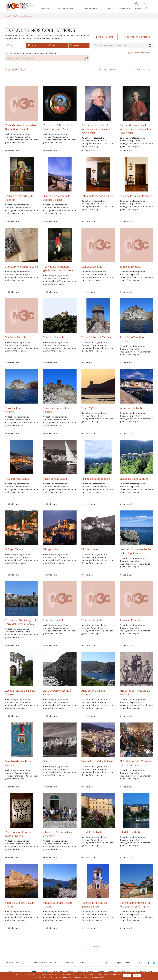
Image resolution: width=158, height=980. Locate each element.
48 (149, 70)
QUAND (75, 45)
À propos (110, 9)
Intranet (83, 963)
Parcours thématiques (67, 9)
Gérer (137, 976)
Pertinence (114, 70)
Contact (138, 9)
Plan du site (68, 963)
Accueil (8, 16)
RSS (95, 963)
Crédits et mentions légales (15, 963)
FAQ (105, 963)
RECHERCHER (124, 9)
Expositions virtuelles (91, 9)
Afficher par (140, 70)
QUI (10, 45)
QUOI (32, 45)
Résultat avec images (140, 53)
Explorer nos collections (23, 16)
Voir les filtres (105, 37)
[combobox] (120, 45)
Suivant (94, 947)
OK (127, 976)
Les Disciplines (45, 9)
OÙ (52, 45)
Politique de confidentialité (45, 963)
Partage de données (122, 963)
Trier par (103, 70)
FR (145, 4)
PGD (139, 963)
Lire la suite (14, 151)
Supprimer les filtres (137, 37)
